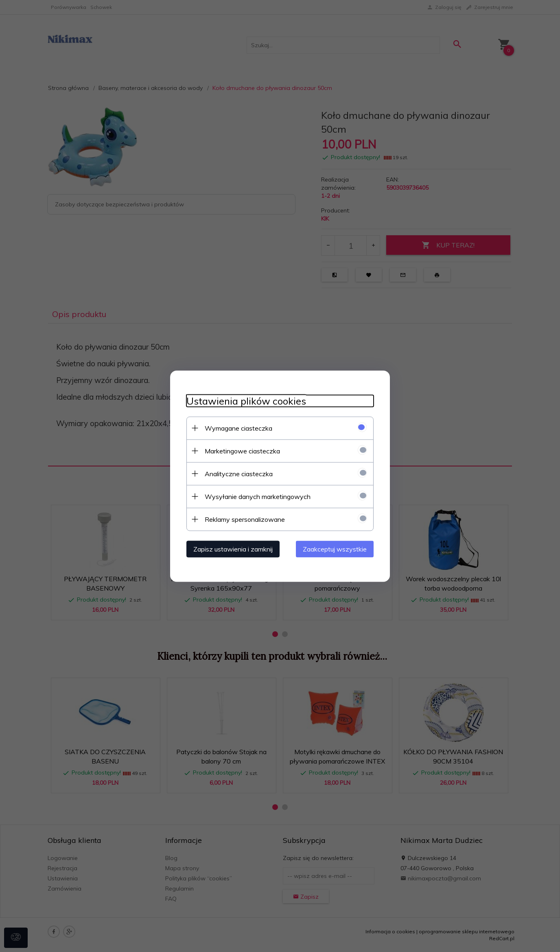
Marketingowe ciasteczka (242, 451)
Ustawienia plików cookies (246, 401)
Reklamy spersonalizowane (245, 519)
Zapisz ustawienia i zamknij (233, 549)
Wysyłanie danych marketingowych (258, 496)
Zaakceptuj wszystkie (335, 549)
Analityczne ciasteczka (239, 473)
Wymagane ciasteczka (238, 428)
